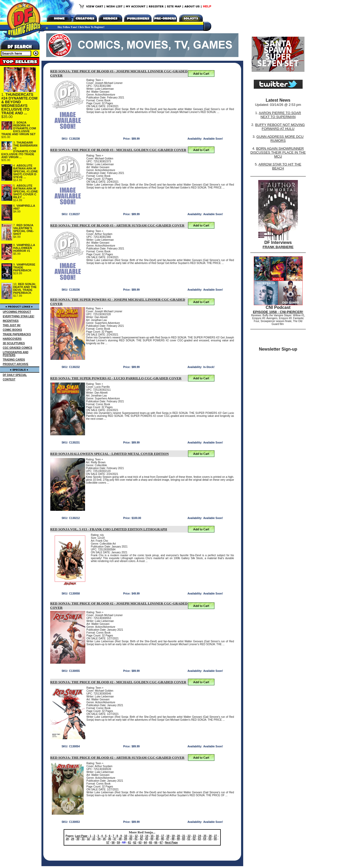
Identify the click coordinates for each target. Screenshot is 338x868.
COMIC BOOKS (13, 330)
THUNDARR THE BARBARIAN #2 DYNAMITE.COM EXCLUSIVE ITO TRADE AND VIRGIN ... (19, 150)
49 (178, 839)
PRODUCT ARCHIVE (16, 364)
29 (72, 839)
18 (168, 836)
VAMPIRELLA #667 (24, 207)
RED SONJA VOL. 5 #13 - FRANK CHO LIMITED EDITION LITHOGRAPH (109, 529)
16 (157, 836)
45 (157, 839)
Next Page (171, 843)
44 (152, 839)
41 (136, 839)
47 (168, 839)
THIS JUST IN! (12, 325)
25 (205, 836)
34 (99, 839)
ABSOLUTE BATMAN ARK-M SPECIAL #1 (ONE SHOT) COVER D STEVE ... (25, 171)
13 (141, 836)
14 (147, 836)
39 (125, 839)
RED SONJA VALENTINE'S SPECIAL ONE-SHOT (24, 230)
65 (151, 843)
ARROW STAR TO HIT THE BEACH (280, 166)
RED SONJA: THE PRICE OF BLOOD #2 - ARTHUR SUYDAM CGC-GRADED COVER (117, 758)
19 (173, 836)
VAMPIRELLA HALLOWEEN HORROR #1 (24, 248)
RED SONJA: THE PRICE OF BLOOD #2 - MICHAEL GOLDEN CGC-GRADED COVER (118, 682)
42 (141, 839)
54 (205, 839)
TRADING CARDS (14, 360)
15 (152, 836)
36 (109, 839)
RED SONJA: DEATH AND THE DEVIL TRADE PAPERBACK (25, 288)
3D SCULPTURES (14, 343)
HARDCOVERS (12, 339)
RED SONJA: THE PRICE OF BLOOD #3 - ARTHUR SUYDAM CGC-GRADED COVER (117, 225)
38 (120, 839)
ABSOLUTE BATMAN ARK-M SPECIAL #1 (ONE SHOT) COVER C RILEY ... (25, 191)
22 (189, 836)
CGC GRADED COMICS (18, 348)
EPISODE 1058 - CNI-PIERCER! (278, 312)
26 (210, 836)
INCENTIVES (11, 321)
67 (161, 843)
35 (104, 839)
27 (215, 836)
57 (108, 843)
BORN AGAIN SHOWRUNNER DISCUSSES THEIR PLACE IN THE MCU (278, 152)
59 (118, 843)
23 (194, 836)
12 (136, 836)
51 (189, 839)
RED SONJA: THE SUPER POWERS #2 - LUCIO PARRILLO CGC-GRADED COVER (116, 378)
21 (184, 836)
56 (215, 839)
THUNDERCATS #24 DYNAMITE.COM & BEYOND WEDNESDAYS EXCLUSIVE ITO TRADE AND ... (19, 104)
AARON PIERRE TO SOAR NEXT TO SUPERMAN (280, 115)
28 (67, 839)
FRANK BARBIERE (278, 247)
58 (113, 843)
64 (145, 843)
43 (146, 839)
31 (83, 839)
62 (135, 843)
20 (178, 836)
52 (194, 839)
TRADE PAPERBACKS (17, 334)
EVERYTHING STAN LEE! (19, 316)
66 (156, 843)
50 (184, 839)
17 (163, 836)
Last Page (81, 836)
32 (88, 839)
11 (131, 836)
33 (94, 839)
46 (162, 839)
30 (78, 839)
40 (131, 839)
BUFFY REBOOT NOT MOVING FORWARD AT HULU (280, 127)
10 (126, 836)
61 (130, 843)
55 (210, 839)
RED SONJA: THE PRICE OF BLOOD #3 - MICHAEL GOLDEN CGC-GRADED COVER (118, 150)
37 (115, 839)
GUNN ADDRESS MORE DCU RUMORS (280, 139)
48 (173, 839)
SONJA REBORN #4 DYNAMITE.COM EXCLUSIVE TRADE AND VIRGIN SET (19, 128)
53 (199, 839)
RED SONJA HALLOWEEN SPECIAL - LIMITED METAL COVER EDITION (109, 454)
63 (140, 843)
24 (199, 836)
